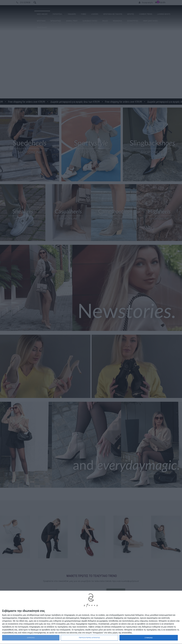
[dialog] (91, 617)
